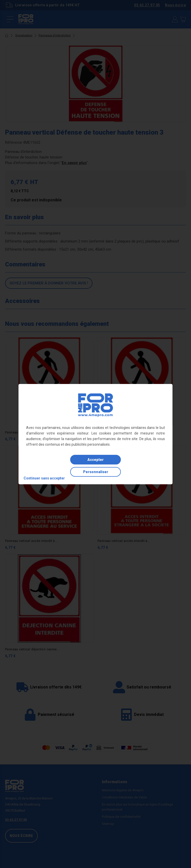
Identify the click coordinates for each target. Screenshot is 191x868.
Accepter (95, 460)
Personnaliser (96, 472)
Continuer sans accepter (44, 478)
